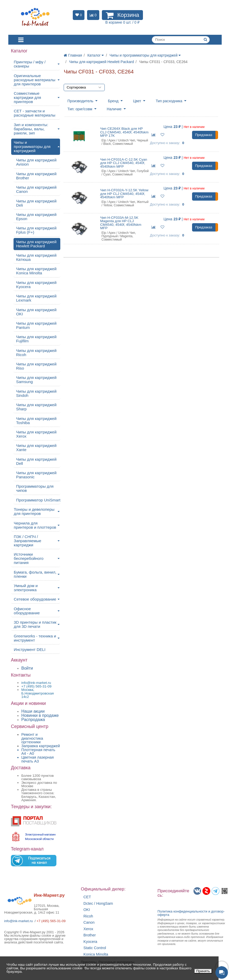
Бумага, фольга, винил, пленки (35, 574)
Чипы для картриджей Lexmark (36, 298)
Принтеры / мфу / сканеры (30, 64)
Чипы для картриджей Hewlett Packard (36, 244)
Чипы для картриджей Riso (36, 366)
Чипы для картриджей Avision (36, 162)
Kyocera (90, 942)
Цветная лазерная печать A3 (38, 759)
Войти (27, 668)
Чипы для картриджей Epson (36, 217)
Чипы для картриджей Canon (36, 189)
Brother (90, 935)
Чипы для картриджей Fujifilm (36, 339)
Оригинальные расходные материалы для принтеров (35, 80)
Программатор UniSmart (38, 500)
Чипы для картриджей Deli (36, 203)
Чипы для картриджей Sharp (36, 407)
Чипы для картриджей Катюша (36, 257)
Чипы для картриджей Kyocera (36, 285)
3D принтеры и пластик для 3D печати (35, 624)
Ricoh (88, 916)
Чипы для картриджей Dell (36, 461)
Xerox (88, 929)
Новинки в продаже (40, 715)
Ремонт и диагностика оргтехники (32, 738)
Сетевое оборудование (35, 599)
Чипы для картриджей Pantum (36, 325)
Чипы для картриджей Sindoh (36, 393)
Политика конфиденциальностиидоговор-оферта (191, 913)
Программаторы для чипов (35, 488)
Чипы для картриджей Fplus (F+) (36, 230)
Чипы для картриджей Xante (36, 448)
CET (87, 897)
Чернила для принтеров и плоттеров (35, 525)
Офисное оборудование (27, 611)
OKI (87, 910)
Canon (89, 923)
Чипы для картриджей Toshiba (36, 421)
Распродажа (33, 720)
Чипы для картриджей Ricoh (36, 353)
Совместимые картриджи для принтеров (27, 97)
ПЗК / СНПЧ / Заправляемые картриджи (28, 541)
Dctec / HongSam (98, 904)
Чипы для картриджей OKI (36, 312)
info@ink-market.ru (18, 921)
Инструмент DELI (30, 649)
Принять (203, 971)
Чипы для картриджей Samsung (36, 380)
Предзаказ (204, 135)
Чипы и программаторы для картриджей (32, 147)
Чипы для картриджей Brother (36, 176)
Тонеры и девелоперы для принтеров (34, 511)
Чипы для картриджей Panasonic (36, 475)
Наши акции (33, 711)
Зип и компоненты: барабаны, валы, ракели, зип (31, 129)
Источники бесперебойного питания (29, 558)
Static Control (95, 948)
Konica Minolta (96, 954)
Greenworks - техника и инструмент (35, 638)
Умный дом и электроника (26, 588)
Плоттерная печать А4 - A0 (38, 752)
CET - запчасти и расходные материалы (35, 113)
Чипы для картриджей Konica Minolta (36, 271)
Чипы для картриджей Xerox (36, 434)
